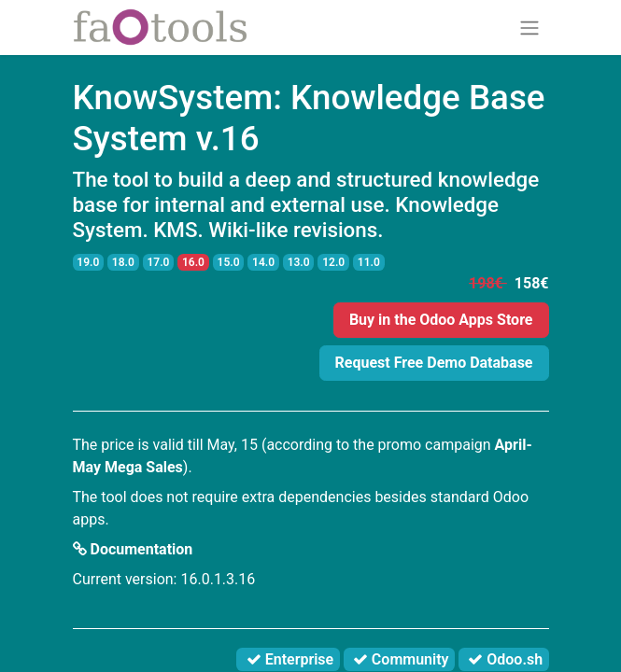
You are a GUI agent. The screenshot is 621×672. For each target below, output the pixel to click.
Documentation (133, 549)
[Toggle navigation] (529, 28)
